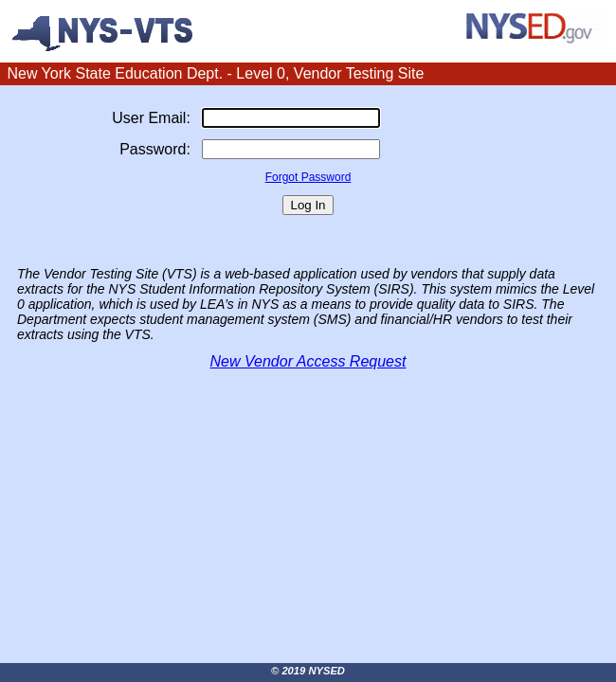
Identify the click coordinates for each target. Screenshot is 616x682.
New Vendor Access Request (308, 361)
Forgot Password (308, 177)
